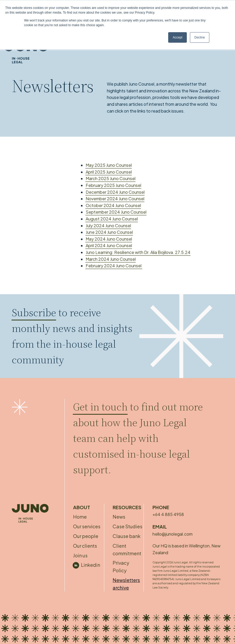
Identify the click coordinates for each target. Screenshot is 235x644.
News (119, 517)
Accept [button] (177, 37)
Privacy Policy (121, 567)
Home (80, 517)
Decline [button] (200, 37)
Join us (80, 555)
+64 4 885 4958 (168, 514)
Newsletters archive (126, 584)
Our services (87, 526)
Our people (86, 536)
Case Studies (127, 526)
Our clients (85, 546)
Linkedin (91, 565)
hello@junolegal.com (173, 534)
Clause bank (127, 536)
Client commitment (127, 549)
